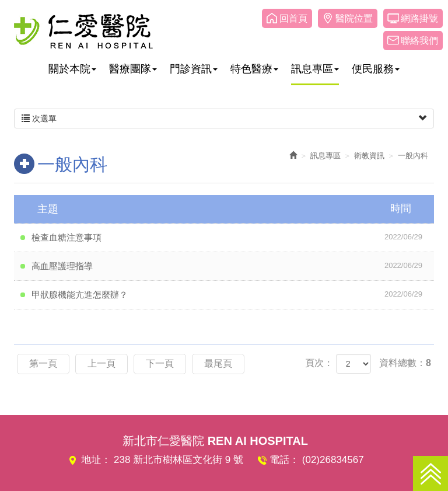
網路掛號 (419, 18)
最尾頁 (218, 363)
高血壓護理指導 (233, 266)
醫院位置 (354, 18)
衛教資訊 (369, 156)
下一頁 (160, 363)
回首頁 (293, 18)
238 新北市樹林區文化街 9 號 (178, 460)
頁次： (319, 363)
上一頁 (101, 363)
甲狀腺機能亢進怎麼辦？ (233, 294)
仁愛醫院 (83, 31)
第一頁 (43, 363)
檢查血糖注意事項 (233, 237)
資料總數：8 (405, 363)
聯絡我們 (419, 41)
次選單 (224, 119)
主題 (231, 208)
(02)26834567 (333, 460)
